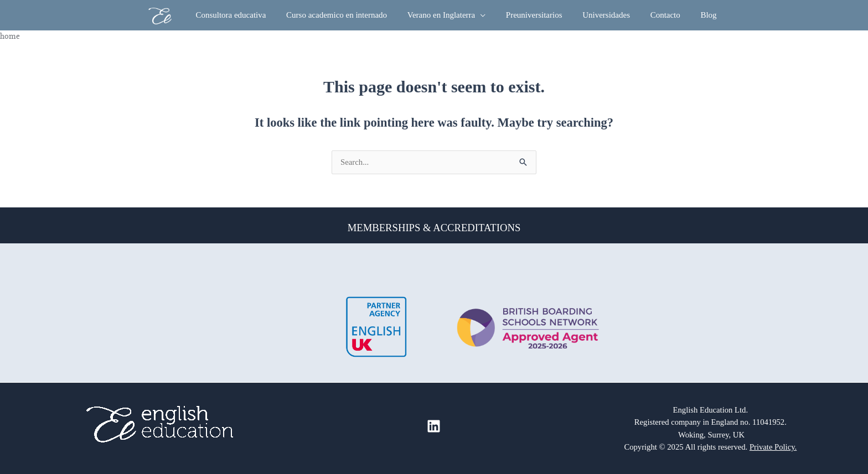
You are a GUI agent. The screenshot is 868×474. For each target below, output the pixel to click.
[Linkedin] (434, 426)
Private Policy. (773, 447)
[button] (484, 15)
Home (10, 36)
